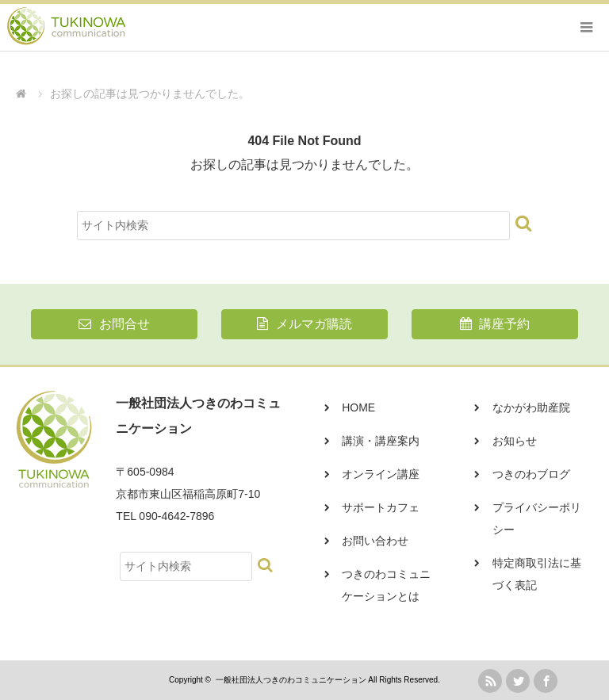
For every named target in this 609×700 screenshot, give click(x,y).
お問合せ (114, 324)
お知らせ (515, 441)
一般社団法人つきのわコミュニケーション (291, 680)
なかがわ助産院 (531, 407)
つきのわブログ (531, 474)
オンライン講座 (381, 474)
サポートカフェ (381, 507)
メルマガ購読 (304, 324)
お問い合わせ (375, 541)
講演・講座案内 (381, 441)
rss (490, 681)
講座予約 (495, 324)
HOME (358, 407)
